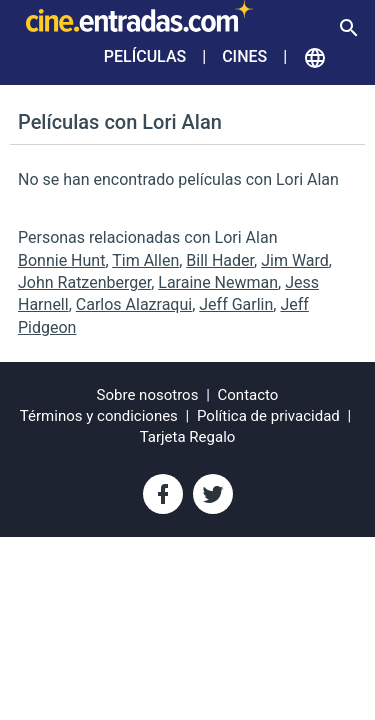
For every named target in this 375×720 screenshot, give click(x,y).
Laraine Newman (218, 282)
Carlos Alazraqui (134, 304)
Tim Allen (145, 260)
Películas (145, 56)
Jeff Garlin (236, 304)
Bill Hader (220, 260)
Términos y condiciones (99, 416)
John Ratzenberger (84, 282)
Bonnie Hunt (61, 260)
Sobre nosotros (148, 395)
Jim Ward (295, 260)
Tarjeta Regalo (188, 437)
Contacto (248, 395)
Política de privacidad (268, 416)
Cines (244, 56)
